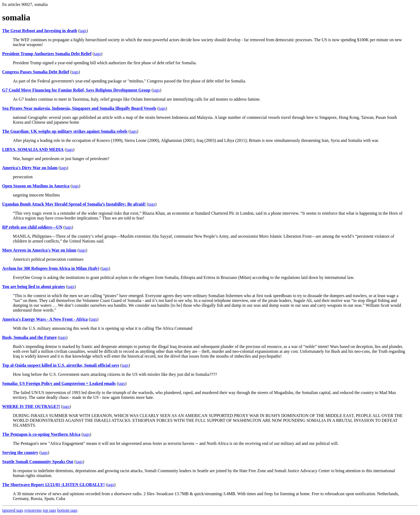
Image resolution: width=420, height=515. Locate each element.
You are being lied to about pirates (33, 287)
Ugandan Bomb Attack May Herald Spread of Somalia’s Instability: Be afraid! (74, 204)
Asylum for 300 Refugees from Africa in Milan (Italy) (51, 268)
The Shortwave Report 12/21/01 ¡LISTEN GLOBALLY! (53, 485)
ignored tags (13, 510)
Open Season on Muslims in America (36, 186)
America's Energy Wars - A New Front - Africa (45, 319)
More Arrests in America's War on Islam (39, 250)
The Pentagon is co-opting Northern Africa (41, 434)
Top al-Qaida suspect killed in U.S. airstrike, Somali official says (61, 365)
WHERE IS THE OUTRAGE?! (31, 406)
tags (83, 31)
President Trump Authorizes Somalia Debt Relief (47, 54)
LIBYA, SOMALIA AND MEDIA (33, 149)
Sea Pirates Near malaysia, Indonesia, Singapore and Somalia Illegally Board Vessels (79, 108)
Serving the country (20, 452)
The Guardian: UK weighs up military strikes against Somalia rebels (65, 131)
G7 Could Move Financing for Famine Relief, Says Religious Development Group (76, 90)
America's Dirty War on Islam (30, 168)
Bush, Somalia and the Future (29, 337)
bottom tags (67, 510)
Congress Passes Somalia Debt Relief (36, 72)
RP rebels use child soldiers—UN (32, 227)
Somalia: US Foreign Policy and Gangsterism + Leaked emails (59, 383)
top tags (50, 510)
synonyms (33, 510)
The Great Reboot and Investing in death (40, 31)
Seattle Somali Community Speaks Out (38, 462)
